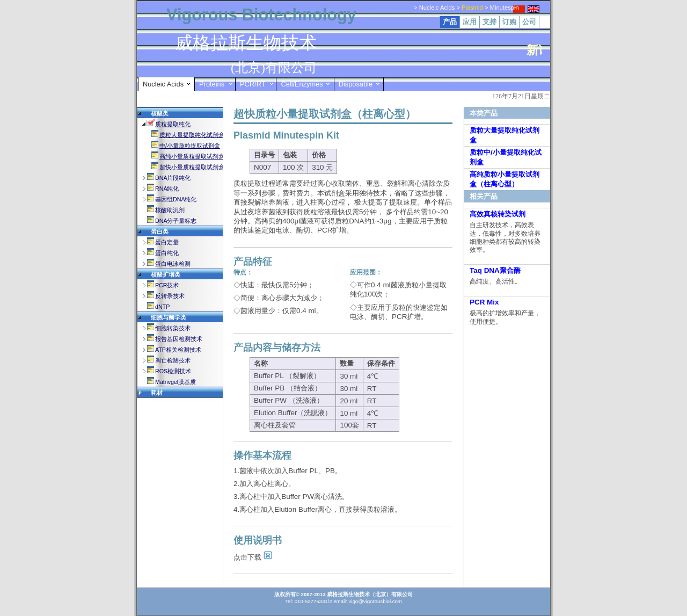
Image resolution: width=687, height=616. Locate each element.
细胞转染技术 (173, 328)
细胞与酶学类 (169, 317)
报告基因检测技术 (179, 339)
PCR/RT (253, 84)
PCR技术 (167, 285)
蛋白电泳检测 (173, 264)
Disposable (356, 84)
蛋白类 (160, 231)
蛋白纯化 (167, 253)
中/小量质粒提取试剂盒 (190, 146)
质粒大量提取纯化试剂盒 (192, 135)
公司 (529, 22)
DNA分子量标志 (176, 221)
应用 (470, 22)
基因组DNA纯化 (176, 199)
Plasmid (472, 8)
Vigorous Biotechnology (261, 15)
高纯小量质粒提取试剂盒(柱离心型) (206, 156)
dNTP (162, 307)
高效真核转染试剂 (498, 214)
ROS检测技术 (173, 371)
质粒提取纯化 (173, 124)
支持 (489, 22)
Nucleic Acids (163, 84)
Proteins (212, 84)
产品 (450, 22)
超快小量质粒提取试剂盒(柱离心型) (206, 167)
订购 (509, 22)
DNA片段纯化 (173, 178)
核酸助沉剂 (170, 210)
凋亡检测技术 (173, 360)
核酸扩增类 (166, 274)
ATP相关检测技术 (178, 350)
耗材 (157, 393)
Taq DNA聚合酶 (495, 270)
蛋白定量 (167, 242)
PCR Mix (484, 302)
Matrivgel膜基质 (176, 382)
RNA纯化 (167, 189)
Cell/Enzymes (302, 84)
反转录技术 (170, 296)
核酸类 (160, 113)
